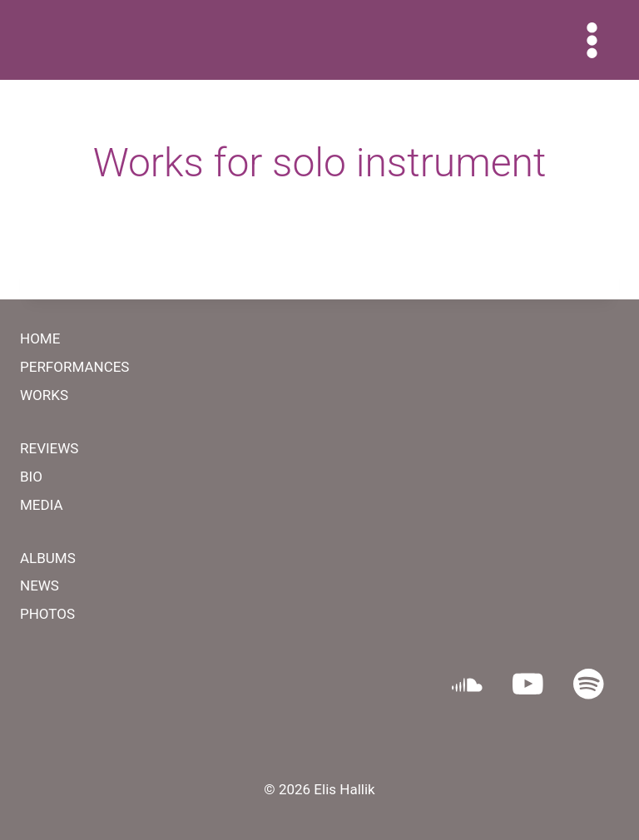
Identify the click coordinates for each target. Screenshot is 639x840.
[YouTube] (528, 684)
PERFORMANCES (74, 367)
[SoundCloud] (467, 684)
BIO (31, 477)
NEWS (40, 586)
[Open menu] (592, 40)
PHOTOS (47, 614)
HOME (40, 338)
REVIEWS (49, 448)
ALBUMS (48, 558)
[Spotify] (589, 684)
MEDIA (42, 505)
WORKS (44, 395)
